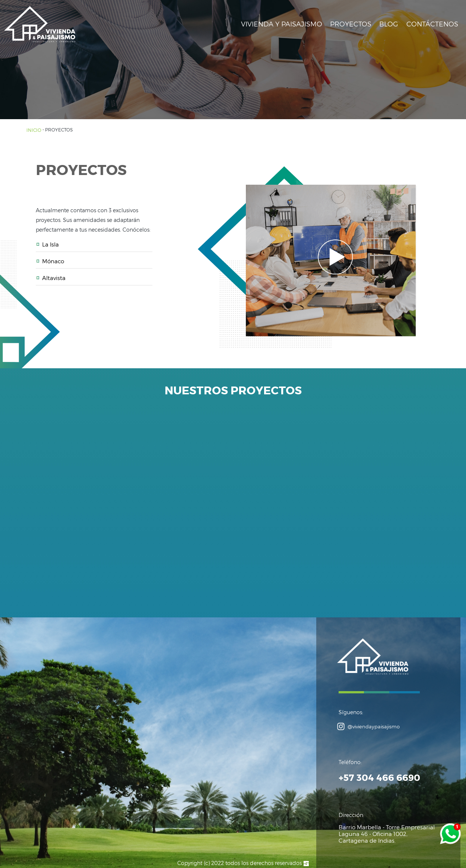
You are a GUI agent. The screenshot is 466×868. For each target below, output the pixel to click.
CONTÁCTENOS (432, 24)
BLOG (389, 24)
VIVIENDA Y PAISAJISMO (282, 24)
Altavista (51, 278)
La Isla (47, 244)
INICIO (34, 130)
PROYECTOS (351, 24)
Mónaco (50, 261)
